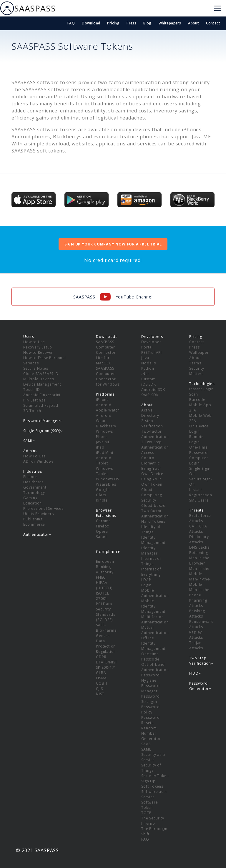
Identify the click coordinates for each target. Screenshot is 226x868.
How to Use (34, 342)
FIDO (195, 673)
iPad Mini (104, 453)
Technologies (202, 384)
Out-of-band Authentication (155, 667)
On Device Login (199, 429)
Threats (196, 510)
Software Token (149, 805)
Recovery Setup (38, 347)
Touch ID (31, 390)
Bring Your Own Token (152, 482)
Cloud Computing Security (152, 495)
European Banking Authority (105, 567)
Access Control (148, 455)
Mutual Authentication (155, 630)
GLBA (101, 673)
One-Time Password (198, 450)
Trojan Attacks (196, 645)
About (193, 23)
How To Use (35, 456)
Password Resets (150, 720)
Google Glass (103, 492)
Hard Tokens (153, 521)
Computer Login (199, 460)
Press (131, 23)
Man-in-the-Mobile (200, 582)
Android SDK (153, 390)
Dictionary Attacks (199, 539)
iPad (100, 447)
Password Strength (150, 699)
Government (35, 487)
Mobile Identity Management (153, 606)
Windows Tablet (104, 471)
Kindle (102, 500)
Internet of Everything (151, 572)
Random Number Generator (151, 733)
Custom (148, 379)
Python (148, 368)
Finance (30, 477)
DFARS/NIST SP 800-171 (107, 665)
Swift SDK (150, 395)
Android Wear (104, 418)
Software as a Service (154, 794)
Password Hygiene (150, 678)
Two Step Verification (201, 661)
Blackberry (106, 426)
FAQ (71, 23)
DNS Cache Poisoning (199, 550)
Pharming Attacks (198, 603)
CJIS (99, 689)
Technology (34, 493)
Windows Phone (104, 434)
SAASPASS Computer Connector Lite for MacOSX (106, 352)
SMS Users (199, 500)
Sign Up (148, 781)
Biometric (150, 463)
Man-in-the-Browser (200, 561)
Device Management (42, 384)
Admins (30, 451)
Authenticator (37, 534)
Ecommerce (34, 524)
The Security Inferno (153, 821)
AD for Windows (38, 461)
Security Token (155, 776)
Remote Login (196, 439)
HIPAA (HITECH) (104, 585)
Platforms (105, 394)
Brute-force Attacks (200, 518)
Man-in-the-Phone (200, 592)
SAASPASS (28, 8)
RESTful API (152, 352)
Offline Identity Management (153, 643)
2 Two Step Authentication (155, 445)
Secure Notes (36, 368)
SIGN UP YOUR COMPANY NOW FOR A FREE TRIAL (113, 244)
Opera (102, 531)
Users (29, 337)
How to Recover (38, 352)
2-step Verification (152, 423)
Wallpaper (199, 352)
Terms (195, 363)
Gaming (30, 498)
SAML (146, 749)
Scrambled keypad (41, 405)
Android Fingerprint (42, 395)
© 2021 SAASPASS (37, 850)
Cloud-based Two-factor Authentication (155, 511)
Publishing (33, 519)
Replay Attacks (196, 635)
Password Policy (150, 709)
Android (104, 405)
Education (33, 503)
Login (146, 585)
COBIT (102, 683)
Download (91, 23)
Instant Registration (201, 492)
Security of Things (151, 768)
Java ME (103, 442)
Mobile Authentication (155, 593)
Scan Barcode (197, 397)
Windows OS (108, 479)
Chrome (103, 521)
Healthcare (34, 482)
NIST (100, 694)
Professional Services (43, 508)
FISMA (101, 678)
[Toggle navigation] (218, 8)
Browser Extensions (106, 513)
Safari (101, 537)
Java (145, 358)
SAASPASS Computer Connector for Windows (108, 376)
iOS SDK (149, 384)
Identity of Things (151, 529)
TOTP (146, 813)
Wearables (106, 484)
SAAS (146, 744)
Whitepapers (170, 23)
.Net (145, 374)
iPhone (102, 400)
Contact (213, 23)
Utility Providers (39, 514)
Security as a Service (153, 757)
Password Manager (150, 688)
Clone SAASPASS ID (41, 374)
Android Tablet (104, 460)
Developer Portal (151, 345)
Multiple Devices (39, 379)
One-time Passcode (150, 657)
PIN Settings (34, 400)
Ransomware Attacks (201, 624)
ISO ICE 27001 (103, 596)
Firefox (103, 526)
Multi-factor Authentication (155, 619)
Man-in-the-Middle (200, 571)
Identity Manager (149, 551)
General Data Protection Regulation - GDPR (107, 646)
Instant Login (201, 389)
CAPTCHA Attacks (198, 529)
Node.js (149, 363)
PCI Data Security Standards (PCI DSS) (105, 612)
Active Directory (150, 413)
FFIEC (101, 577)
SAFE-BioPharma (106, 628)
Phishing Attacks (197, 614)
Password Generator (200, 686)
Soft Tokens (152, 786)
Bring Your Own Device (152, 471)
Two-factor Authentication (155, 434)
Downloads (107, 337)
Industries (33, 471)
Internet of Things (151, 561)
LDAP (146, 580)
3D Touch (32, 411)
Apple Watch (108, 410)
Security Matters (197, 371)
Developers (152, 337)
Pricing (113, 23)
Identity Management (153, 540)
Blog (147, 23)
